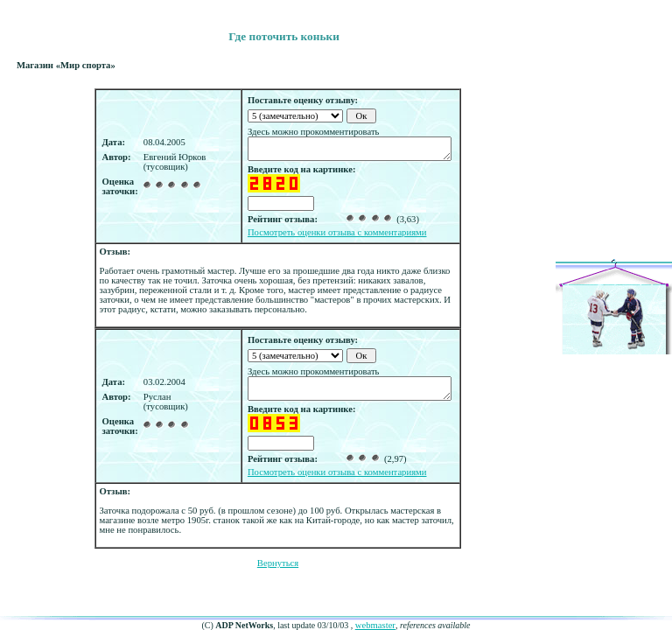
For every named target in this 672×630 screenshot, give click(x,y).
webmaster (375, 625)
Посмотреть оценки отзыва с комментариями (337, 232)
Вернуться (278, 563)
